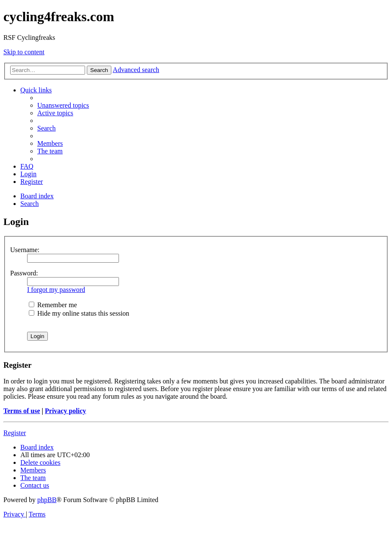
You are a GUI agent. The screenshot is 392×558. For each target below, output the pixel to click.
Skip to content (24, 52)
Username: (25, 250)
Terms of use (22, 411)
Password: (24, 273)
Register (15, 433)
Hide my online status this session (79, 313)
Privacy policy (65, 411)
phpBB (47, 500)
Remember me (53, 305)
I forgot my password (56, 290)
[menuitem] (63, 105)
